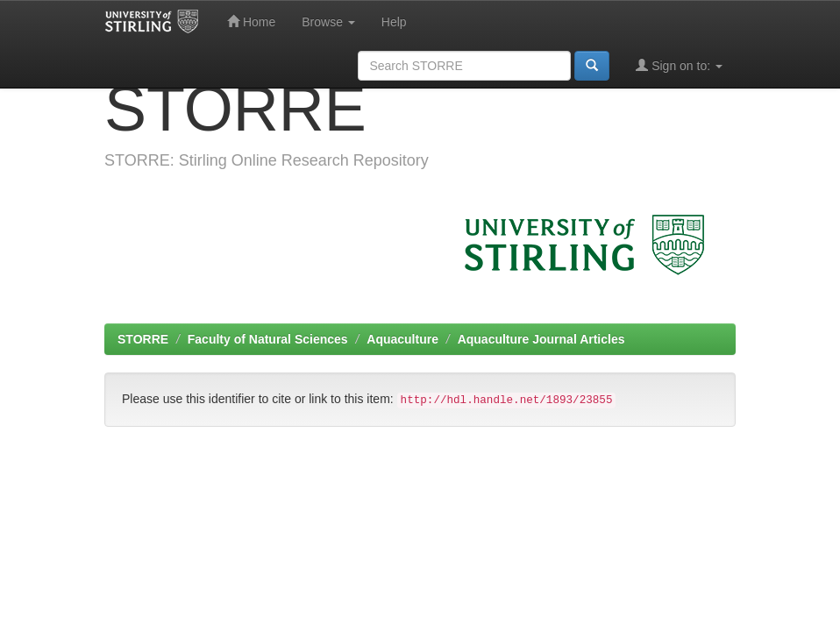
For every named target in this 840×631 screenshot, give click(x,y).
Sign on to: (679, 65)
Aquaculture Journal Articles (541, 339)
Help (394, 22)
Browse (328, 22)
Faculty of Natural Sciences (268, 339)
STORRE (143, 339)
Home (251, 21)
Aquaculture (402, 339)
